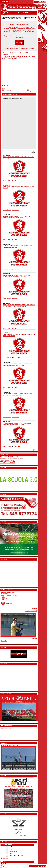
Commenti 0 (16, 180)
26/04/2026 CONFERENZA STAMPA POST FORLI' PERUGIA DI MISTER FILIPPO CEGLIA (17, 217)
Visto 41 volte (7, 239)
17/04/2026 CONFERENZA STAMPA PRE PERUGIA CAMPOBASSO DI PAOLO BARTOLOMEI (17, 424)
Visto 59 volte (7, 299)
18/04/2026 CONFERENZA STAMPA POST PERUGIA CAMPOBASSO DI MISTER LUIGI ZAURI (18, 365)
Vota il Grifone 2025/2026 (8, 463)
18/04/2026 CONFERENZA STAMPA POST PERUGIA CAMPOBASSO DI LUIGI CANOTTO (18, 394)
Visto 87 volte (7, 417)
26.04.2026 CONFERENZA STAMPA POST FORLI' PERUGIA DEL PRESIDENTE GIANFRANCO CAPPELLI (19, 306)
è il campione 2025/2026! (11, 458)
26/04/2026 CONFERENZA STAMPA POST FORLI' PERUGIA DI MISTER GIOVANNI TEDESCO (17, 276)
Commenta (7, 91)
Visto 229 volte (8, 358)
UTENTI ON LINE (41, 866)
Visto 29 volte (7, 180)
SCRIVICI (31, 49)
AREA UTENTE (42, 2)
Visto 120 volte (8, 447)
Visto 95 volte (7, 387)
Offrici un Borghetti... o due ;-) (19, 42)
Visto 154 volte (8, 269)
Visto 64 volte (7, 328)
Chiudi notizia (33, 92)
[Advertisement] (6, 573)
